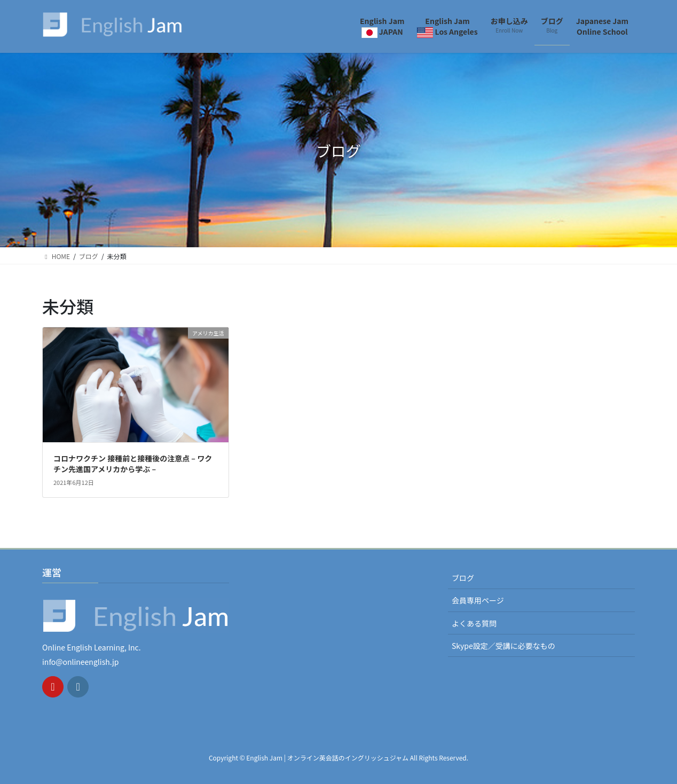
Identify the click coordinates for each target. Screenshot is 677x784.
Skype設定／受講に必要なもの (503, 646)
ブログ (463, 578)
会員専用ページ (478, 600)
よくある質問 (474, 623)
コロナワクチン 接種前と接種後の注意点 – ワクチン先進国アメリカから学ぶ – (133, 464)
